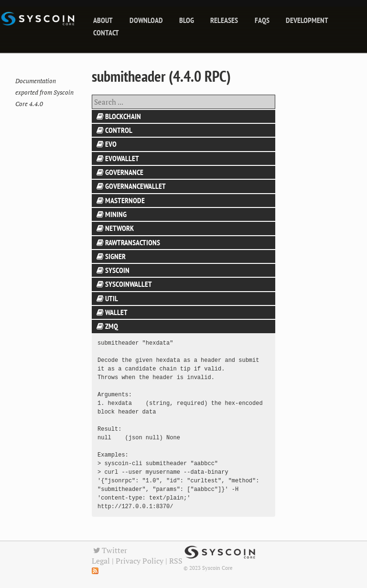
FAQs (262, 20)
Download (146, 20)
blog (187, 20)
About (103, 20)
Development (307, 20)
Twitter (109, 550)
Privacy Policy (140, 561)
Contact (106, 33)
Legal (101, 561)
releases (224, 20)
